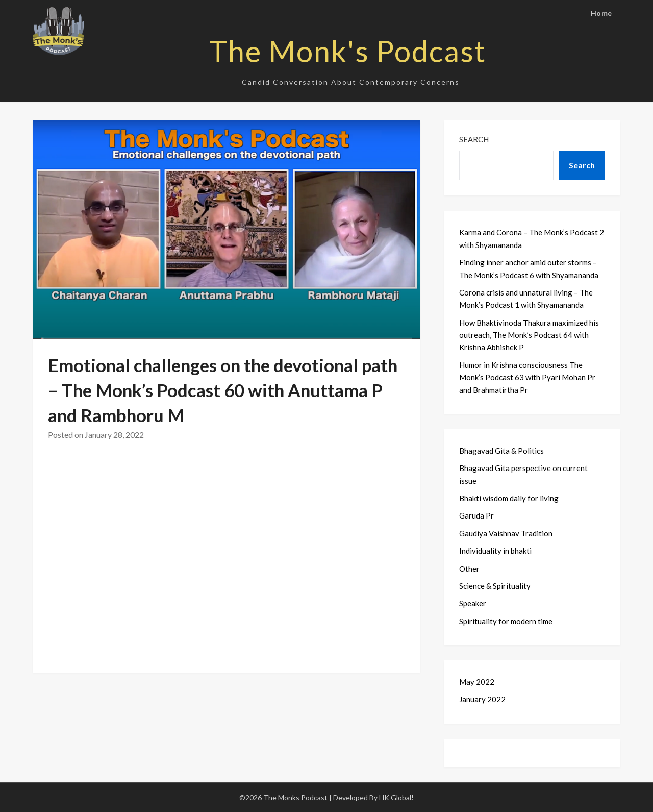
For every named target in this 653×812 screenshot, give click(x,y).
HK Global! (396, 797)
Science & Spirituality (495, 586)
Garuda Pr (476, 515)
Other (469, 569)
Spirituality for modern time (506, 621)
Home (601, 13)
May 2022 (477, 682)
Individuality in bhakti (495, 551)
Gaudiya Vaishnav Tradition (506, 533)
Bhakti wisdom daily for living (509, 498)
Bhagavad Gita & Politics (501, 451)
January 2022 (482, 699)
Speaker (473, 603)
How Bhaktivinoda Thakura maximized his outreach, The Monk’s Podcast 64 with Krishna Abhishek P (529, 335)
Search (474, 139)
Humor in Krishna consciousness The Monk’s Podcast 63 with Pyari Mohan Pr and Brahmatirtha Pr (527, 377)
